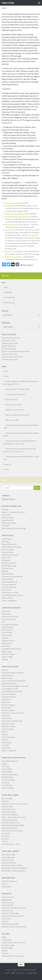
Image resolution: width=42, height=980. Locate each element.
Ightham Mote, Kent (9, 346)
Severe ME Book (7, 579)
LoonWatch (6, 526)
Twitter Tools (10, 251)
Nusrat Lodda (6, 708)
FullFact (4, 884)
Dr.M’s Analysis (7, 633)
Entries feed (8, 292)
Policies (6, 470)
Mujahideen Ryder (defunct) (11, 649)
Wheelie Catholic (7, 598)
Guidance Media (7, 807)
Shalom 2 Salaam (8, 729)
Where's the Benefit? (9, 601)
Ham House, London (9, 341)
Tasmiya (5, 735)
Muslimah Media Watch (10, 775)
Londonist (5, 921)
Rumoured (5, 783)
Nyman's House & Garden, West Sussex (16, 351)
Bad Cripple (6, 542)
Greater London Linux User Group (13, 943)
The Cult (5, 841)
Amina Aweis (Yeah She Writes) (13, 673)
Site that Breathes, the (9, 582)
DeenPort (5, 801)
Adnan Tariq (6, 611)
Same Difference (8, 574)
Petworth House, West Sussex (12, 357)
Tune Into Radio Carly (9, 587)
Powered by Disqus (8, 499)
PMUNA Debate (7, 777)
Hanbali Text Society (9, 812)
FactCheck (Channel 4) (9, 881)
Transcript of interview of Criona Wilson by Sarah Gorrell (21, 435)
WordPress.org (9, 303)
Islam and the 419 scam (14, 405)
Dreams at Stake (7, 552)
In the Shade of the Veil (10, 689)
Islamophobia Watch (9, 523)
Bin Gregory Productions (10, 625)
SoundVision (6, 833)
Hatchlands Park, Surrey (10, 343)
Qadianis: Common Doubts (15, 410)
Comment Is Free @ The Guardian (14, 908)
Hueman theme (32, 973)
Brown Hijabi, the (8, 675)
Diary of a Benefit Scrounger (11, 547)
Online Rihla (6, 716)
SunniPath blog (7, 785)
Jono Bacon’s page (8, 945)
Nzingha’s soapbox (8, 710)
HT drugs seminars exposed (15, 394)
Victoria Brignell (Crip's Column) (12, 595)
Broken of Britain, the (9, 544)
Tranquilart (5, 745)
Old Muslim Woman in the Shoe (13, 713)
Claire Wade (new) (8, 903)
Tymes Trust (6, 590)
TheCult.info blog (8, 788)
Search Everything (11, 225)
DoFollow (8, 206)
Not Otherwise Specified (10, 924)
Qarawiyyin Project (8, 724)
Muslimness (6, 702)
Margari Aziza (6, 700)
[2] (24, 183)
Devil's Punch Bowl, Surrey (11, 338)
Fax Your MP (6, 515)
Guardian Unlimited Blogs (10, 913)
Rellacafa (5, 571)
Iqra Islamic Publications (10, 815)
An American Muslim (9, 619)
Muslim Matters (7, 772)
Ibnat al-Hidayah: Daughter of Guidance (15, 686)
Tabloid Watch (7, 887)
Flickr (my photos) (8, 518)
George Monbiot (7, 520)
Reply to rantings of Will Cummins (17, 415)
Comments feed (9, 298)
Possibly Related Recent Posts (16, 214)
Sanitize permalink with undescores (17, 216)
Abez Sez (5, 670)
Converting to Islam (8, 857)
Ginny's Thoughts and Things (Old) (13, 681)
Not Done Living (7, 568)
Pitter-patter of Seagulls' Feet (12, 721)
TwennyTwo (6, 748)
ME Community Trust (9, 563)
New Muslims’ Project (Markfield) (13, 871)
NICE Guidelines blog (9, 566)
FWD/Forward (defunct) (10, 555)
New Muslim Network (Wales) (12, 865)
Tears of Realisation (9, 737)
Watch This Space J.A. (9, 751)
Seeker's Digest (7, 657)
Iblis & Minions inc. (12, 400)
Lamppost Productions (10, 820)
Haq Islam (5, 638)
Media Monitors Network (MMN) (13, 825)
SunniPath (5, 839)
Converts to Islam (8, 860)
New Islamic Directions (10, 828)
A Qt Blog (5, 510)
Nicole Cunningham (8, 705)
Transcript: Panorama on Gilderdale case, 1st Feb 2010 (21, 458)
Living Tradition (7, 769)
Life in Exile (6, 767)
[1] (22, 183)
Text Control (9, 230)
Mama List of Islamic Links (11, 823)
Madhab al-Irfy (7, 643)
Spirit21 (4, 732)
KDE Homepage (7, 948)
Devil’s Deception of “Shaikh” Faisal (17, 389)
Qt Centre (5, 953)
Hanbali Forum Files (9, 809)
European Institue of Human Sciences (15, 804)
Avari (3, 622)
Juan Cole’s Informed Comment (13, 916)
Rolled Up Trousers (8, 654)
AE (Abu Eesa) (6, 614)
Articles (6, 376)
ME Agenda (6, 560)
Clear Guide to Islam (9, 855)
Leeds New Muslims (9, 863)
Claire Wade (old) (7, 905)
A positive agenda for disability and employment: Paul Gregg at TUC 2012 (21, 383)
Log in (6, 287)
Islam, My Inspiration (9, 694)
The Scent (5, 740)
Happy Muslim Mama (9, 684)
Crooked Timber (7, 911)
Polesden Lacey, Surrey (10, 359)
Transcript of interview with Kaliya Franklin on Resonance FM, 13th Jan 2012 (20, 442)
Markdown (32, 235)
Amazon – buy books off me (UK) (13, 512)
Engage (4, 764)
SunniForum (6, 836)
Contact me (8, 464)
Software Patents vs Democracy (13, 956)
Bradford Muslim (8, 627)
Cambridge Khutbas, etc (10, 761)
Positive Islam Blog (8, 780)
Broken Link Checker (12, 203)
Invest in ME (6, 558)
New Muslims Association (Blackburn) (15, 868)
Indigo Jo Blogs (8, 3)
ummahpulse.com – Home (11, 844)
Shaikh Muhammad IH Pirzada (12, 831)
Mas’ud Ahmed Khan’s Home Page (14, 528)
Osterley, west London (10, 354)
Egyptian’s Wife (7, 678)
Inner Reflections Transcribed (12, 692)
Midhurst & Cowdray (9, 349)
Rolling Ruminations (9, 726)
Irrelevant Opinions (8, 641)
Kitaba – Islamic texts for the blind (13, 817)
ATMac (4, 937)
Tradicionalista (7, 743)
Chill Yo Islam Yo (7, 630)
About (6, 371)
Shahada (5, 660)
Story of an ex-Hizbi (12, 420)
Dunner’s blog (7, 635)
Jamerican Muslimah (9, 697)
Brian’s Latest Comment (13, 257)
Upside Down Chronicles (10, 593)
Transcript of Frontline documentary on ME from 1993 (21, 427)
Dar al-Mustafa (7, 799)
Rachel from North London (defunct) (14, 927)
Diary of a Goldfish (8, 550)
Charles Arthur (7, 940)
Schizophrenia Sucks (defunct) (12, 577)
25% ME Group (7, 539)
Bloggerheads (7, 900)
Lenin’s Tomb (6, 919)
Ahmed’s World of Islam (10, 617)
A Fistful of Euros (8, 897)
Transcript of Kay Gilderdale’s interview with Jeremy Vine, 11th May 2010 (19, 450)
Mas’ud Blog (6, 646)
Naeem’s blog (6, 652)
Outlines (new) (7, 718)
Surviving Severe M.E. (9, 585)
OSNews (5, 951)
